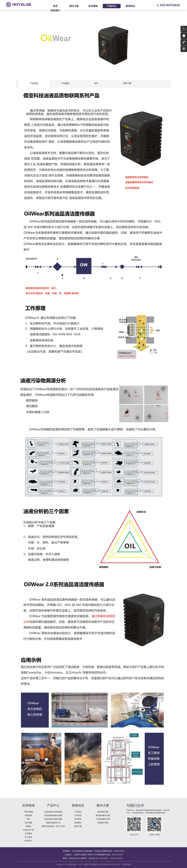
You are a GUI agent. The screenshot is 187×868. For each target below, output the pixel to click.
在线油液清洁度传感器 (53, 812)
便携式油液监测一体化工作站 (53, 826)
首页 (55, 6)
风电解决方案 (103, 823)
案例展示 (78, 823)
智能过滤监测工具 (53, 823)
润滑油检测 (104, 858)
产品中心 (112, 6)
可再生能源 (28, 812)
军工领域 (28, 837)
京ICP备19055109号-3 (108, 864)
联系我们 (55, 10)
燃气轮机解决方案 (103, 815)
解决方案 (74, 6)
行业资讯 (78, 815)
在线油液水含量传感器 (53, 819)
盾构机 (28, 826)
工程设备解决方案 (103, 819)
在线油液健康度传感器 (53, 815)
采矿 (28, 819)
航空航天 (28, 841)
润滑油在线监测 (116, 858)
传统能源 (28, 815)
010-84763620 (170, 5)
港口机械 (28, 823)
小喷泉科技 (127, 864)
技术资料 (78, 819)
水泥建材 (28, 833)
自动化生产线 (28, 830)
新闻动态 (131, 6)
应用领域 (93, 6)
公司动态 (78, 812)
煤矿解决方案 (103, 812)
